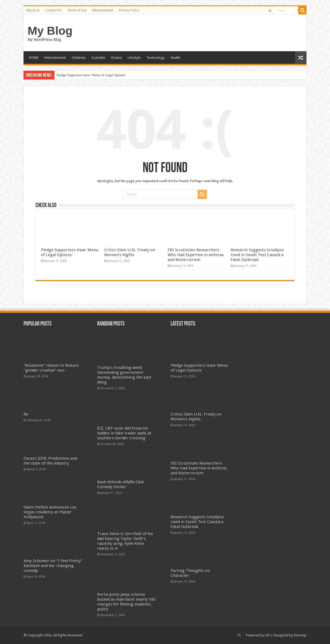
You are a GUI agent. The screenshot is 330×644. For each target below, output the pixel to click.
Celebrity (79, 58)
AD (268, 635)
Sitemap (300, 635)
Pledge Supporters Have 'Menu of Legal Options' (91, 75)
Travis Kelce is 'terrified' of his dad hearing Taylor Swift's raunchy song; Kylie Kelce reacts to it (125, 541)
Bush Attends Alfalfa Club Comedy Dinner (120, 484)
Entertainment (55, 58)
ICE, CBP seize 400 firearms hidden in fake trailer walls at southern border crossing (124, 433)
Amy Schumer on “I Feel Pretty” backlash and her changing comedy (53, 566)
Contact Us (53, 10)
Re (26, 414)
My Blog (50, 31)
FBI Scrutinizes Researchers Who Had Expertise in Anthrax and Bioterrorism (196, 255)
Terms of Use (77, 10)
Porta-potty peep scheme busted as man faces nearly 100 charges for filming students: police (126, 602)
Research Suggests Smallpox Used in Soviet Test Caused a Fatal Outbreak (257, 255)
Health (175, 58)
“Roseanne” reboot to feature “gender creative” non (51, 368)
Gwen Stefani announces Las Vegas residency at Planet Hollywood (50, 512)
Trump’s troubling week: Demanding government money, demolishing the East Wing (124, 375)
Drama (117, 58)
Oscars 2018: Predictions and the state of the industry (50, 461)
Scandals (98, 58)
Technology (156, 58)
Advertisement (103, 10)
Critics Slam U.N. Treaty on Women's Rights (130, 252)
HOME (34, 58)
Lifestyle (134, 58)
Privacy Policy (129, 10)
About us (33, 10)
